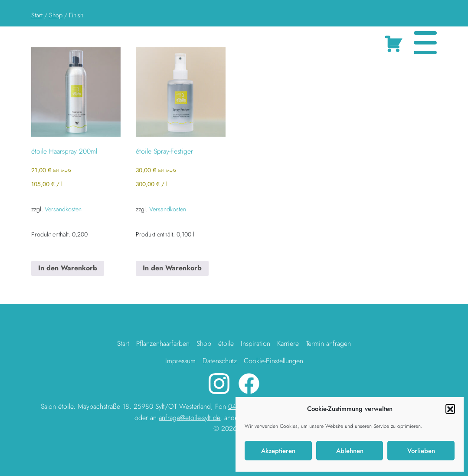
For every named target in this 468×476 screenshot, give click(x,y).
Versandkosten (63, 209)
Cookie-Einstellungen (273, 361)
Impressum (180, 361)
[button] (450, 409)
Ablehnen (350, 451)
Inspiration (255, 343)
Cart (395, 42)
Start (37, 15)
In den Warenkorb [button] (68, 268)
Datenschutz (220, 361)
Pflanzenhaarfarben (163, 343)
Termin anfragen (328, 343)
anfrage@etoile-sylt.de (189, 418)
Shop (56, 15)
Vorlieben (421, 451)
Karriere (288, 343)
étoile (226, 343)
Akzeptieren (278, 451)
